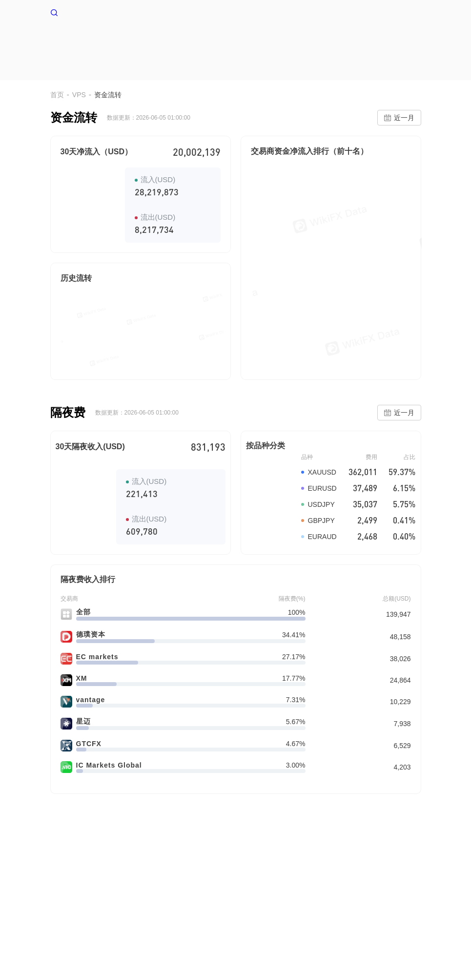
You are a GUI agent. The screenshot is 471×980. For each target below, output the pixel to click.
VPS (214, 43)
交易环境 (304, 43)
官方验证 (302, 887)
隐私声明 (178, 887)
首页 (181, 43)
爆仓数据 (353, 43)
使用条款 (143, 887)
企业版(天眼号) (257, 887)
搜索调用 (213, 887)
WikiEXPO (339, 887)
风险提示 (108, 887)
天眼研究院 (380, 887)
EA (391, 43)
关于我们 (73, 887)
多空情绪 (255, 43)
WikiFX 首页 (78, 12)
